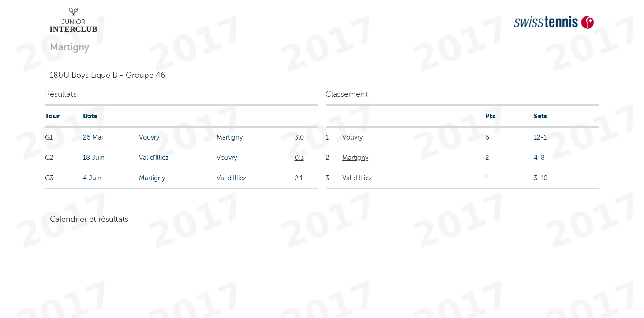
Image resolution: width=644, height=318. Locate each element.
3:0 (299, 137)
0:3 (299, 158)
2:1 (299, 178)
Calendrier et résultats (89, 219)
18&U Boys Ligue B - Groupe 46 (108, 75)
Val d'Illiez (357, 178)
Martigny (355, 158)
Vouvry (352, 137)
